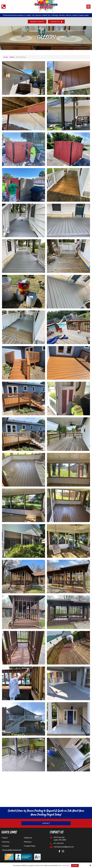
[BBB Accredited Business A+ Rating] (29, 856)
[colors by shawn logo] (46, 6)
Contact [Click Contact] (46, 823)
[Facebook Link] (60, 852)
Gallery (12, 57)
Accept (75, 865)
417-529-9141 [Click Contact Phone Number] (59, 844)
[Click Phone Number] (4, 7)
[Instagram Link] (63, 852)
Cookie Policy (65, 865)
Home (6, 57)
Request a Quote (36, 22)
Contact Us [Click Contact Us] (57, 22)
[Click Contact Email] (64, 847)
